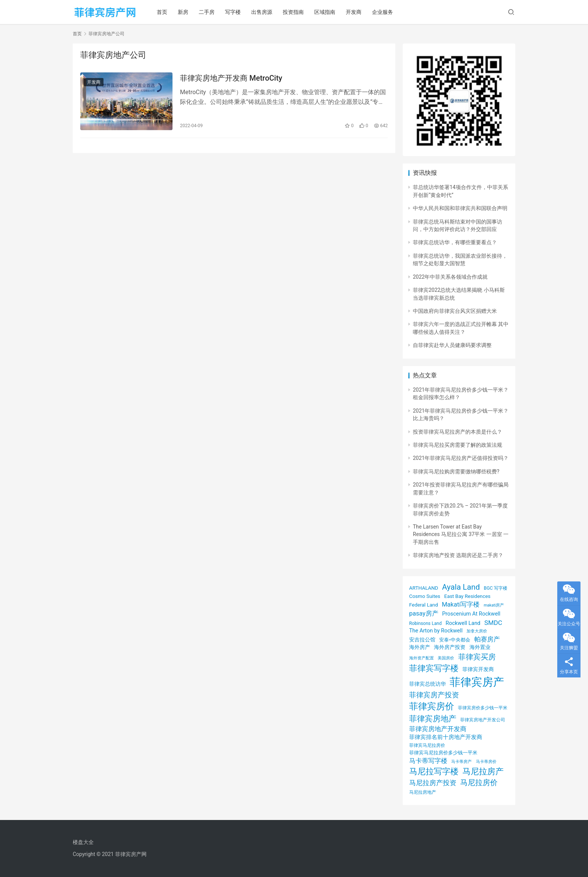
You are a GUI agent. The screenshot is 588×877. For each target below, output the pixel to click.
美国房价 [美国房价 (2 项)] (446, 658)
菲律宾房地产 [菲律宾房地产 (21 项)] (433, 719)
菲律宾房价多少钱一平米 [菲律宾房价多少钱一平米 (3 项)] (483, 708)
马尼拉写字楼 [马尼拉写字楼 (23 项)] (434, 771)
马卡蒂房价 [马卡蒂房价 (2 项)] (486, 762)
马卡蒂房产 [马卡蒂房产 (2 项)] (461, 762)
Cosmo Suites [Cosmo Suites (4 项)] (425, 596)
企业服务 (382, 12)
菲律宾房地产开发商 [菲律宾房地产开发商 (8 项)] (438, 729)
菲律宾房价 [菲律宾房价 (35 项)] (432, 706)
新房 (183, 12)
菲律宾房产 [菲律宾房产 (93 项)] (477, 682)
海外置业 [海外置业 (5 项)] (480, 647)
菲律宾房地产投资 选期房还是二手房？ (458, 555)
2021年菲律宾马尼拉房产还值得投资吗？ (461, 458)
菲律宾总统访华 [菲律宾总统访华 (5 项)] (427, 684)
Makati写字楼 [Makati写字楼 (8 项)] (461, 604)
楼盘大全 (83, 842)
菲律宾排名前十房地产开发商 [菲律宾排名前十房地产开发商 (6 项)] (446, 737)
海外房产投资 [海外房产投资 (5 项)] (450, 647)
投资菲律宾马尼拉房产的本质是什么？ (457, 432)
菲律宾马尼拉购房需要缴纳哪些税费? (456, 472)
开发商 (354, 12)
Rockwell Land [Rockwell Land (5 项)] (463, 623)
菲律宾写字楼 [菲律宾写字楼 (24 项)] (434, 668)
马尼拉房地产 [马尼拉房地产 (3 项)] (423, 792)
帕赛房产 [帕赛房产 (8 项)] (487, 639)
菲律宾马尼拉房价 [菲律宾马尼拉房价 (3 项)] (427, 745)
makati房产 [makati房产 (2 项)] (494, 605)
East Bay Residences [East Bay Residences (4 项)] (467, 596)
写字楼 (233, 12)
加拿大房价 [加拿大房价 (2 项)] (477, 631)
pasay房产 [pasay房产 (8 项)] (424, 613)
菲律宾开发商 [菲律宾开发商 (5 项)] (478, 669)
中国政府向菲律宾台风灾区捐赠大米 (455, 311)
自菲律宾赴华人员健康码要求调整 (452, 345)
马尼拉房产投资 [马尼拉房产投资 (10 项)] (433, 783)
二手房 (207, 12)
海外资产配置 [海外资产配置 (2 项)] (421, 658)
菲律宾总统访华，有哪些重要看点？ (455, 242)
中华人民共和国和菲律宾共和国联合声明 (460, 208)
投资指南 (293, 12)
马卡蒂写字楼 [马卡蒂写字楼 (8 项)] (428, 761)
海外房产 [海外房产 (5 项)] (420, 647)
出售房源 (262, 12)
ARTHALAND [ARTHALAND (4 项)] (424, 588)
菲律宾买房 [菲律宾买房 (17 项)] (477, 657)
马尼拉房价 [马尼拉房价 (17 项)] (479, 782)
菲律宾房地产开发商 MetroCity (231, 78)
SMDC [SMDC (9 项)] (493, 623)
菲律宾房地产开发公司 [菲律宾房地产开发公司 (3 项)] (483, 720)
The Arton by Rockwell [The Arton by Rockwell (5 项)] (436, 631)
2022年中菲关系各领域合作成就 (450, 277)
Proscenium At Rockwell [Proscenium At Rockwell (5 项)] (471, 614)
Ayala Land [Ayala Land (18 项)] (461, 587)
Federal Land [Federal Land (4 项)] (424, 605)
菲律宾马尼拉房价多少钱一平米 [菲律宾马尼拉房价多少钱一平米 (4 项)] (443, 753)
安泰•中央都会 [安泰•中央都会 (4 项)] (455, 640)
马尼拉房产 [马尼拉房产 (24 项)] (483, 771)
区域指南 (325, 12)
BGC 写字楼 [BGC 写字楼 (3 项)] (496, 588)
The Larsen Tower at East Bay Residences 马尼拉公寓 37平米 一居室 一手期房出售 (461, 534)
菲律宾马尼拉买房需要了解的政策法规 (457, 445)
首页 (162, 12)
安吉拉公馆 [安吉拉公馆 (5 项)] (422, 640)
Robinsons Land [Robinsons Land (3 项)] (425, 623)
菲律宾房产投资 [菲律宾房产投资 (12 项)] (434, 695)
